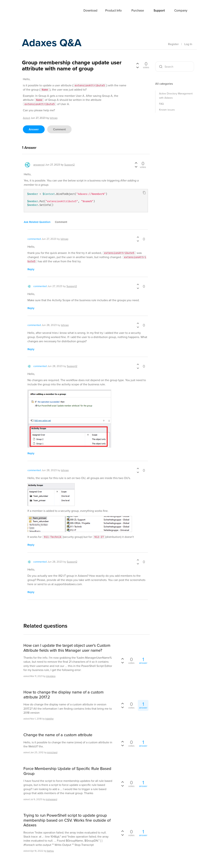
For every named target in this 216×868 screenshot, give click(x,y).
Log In (188, 44)
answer (34, 129)
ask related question (37, 222)
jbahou (50, 851)
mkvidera (51, 676)
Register (173, 44)
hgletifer (49, 719)
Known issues (167, 110)
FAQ (161, 104)
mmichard (52, 752)
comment (59, 129)
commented (34, 239)
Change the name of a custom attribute (58, 735)
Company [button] (181, 11)
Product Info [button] (113, 11)
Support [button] (159, 11)
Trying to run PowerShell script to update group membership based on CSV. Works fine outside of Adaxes (67, 820)
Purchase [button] (138, 11)
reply (31, 269)
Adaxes (36, 11)
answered (39, 165)
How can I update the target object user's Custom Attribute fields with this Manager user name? (67, 648)
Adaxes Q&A (53, 43)
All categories (164, 84)
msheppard (51, 799)
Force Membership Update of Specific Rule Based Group (67, 771)
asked (26, 118)
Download (90, 11)
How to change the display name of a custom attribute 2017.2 (64, 695)
